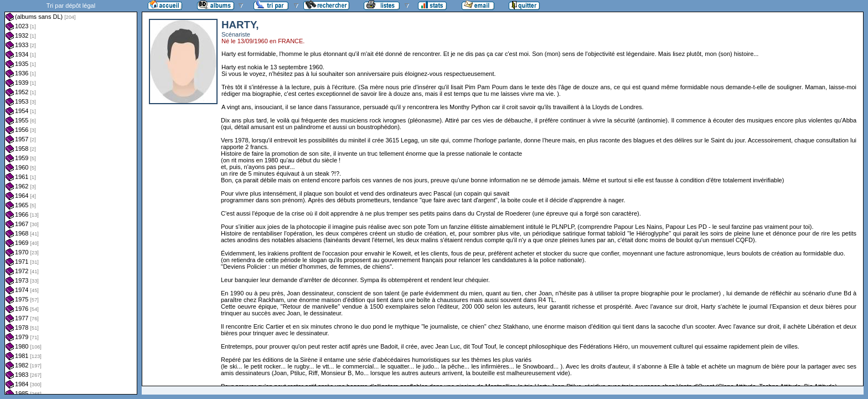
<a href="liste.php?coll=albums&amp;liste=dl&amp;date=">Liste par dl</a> (71, 197)
